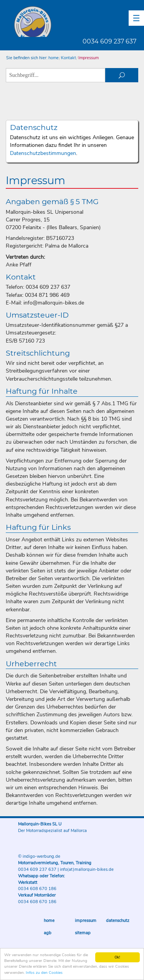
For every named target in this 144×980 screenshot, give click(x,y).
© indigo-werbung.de (39, 856)
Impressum (89, 58)
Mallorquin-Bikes (78, 22)
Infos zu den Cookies (44, 973)
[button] (136, 18)
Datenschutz (118, 921)
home (54, 58)
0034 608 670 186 (37, 889)
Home (49, 921)
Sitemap (83, 933)
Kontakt (69, 58)
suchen (122, 75)
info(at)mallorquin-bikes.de (87, 869)
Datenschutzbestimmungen (43, 153)
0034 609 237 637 (109, 41)
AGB (48, 933)
